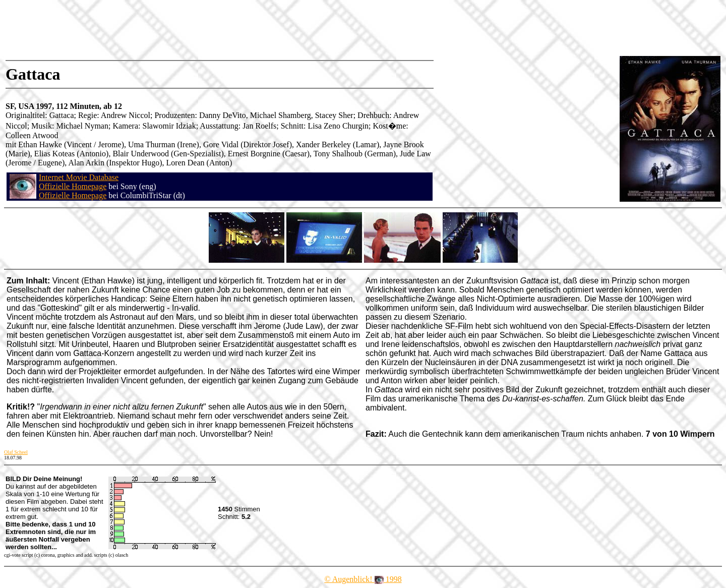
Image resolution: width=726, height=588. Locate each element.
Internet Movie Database (79, 177)
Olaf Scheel (16, 452)
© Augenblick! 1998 (363, 579)
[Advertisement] (189, 28)
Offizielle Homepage (73, 186)
